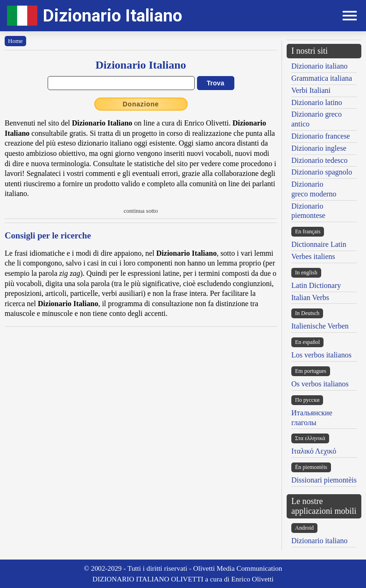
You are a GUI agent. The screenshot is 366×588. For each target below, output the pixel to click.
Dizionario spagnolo (322, 172)
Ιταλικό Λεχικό (314, 451)
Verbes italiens (313, 256)
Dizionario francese (321, 136)
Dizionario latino (317, 102)
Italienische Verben (320, 326)
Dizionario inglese (319, 148)
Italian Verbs (310, 297)
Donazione (141, 104)
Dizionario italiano (319, 66)
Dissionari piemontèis (324, 480)
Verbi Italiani (311, 90)
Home (15, 41)
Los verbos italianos (321, 355)
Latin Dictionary (316, 285)
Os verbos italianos (320, 384)
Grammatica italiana (322, 78)
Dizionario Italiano (113, 16)
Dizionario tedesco (319, 160)
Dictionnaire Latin (319, 244)
